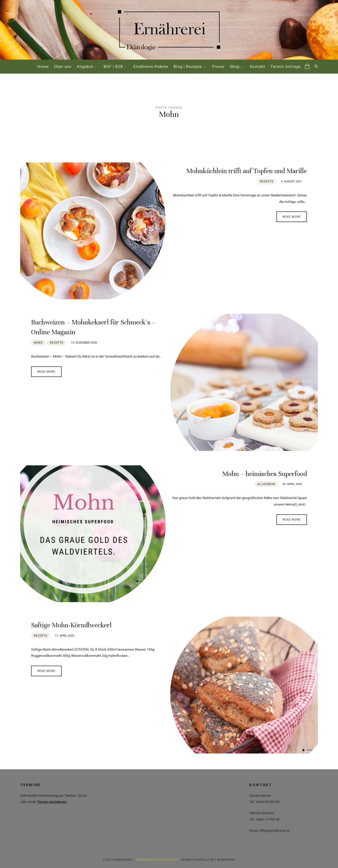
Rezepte (267, 182)
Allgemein (266, 484)
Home (43, 67)
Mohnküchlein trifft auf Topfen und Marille (247, 171)
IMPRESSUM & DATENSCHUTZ (157, 860)
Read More (292, 217)
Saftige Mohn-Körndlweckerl (71, 625)
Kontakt (258, 67)
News (38, 343)
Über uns (63, 67)
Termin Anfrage (286, 67)
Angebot (85, 67)
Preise (218, 67)
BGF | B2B (113, 67)
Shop (235, 67)
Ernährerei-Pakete (151, 67)
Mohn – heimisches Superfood (265, 474)
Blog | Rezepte (188, 67)
